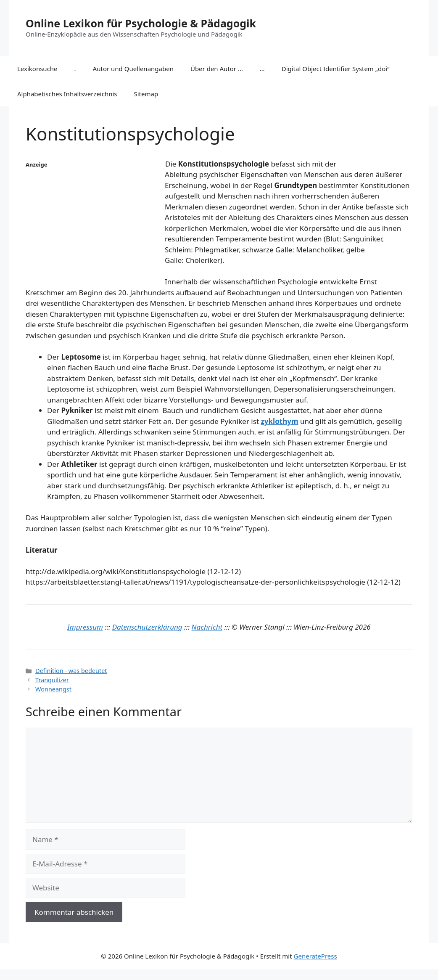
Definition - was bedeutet (71, 671)
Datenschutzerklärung (147, 627)
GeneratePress (315, 956)
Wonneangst (53, 689)
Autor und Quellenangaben (133, 69)
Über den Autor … (217, 69)
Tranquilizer (52, 680)
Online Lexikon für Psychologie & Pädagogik (141, 23)
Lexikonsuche (37, 69)
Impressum (85, 627)
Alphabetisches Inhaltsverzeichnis (67, 94)
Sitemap (146, 94)
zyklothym (279, 421)
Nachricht (207, 627)
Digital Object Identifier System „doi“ (336, 69)
